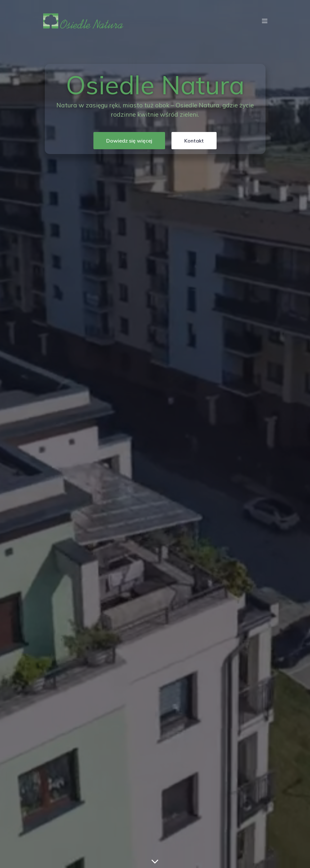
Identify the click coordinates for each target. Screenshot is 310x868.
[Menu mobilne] (265, 21)
